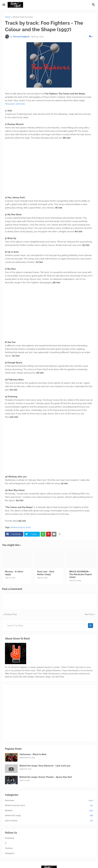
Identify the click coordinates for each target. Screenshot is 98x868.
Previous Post (11, 614)
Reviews (49, 811)
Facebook (9, 838)
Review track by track (23, 17)
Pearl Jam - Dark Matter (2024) (46, 573)
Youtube (9, 848)
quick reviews (49, 821)
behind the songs (49, 816)
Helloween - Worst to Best (33, 754)
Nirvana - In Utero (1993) (14, 573)
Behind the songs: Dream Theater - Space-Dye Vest (46, 777)
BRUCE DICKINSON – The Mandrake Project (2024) (81, 574)
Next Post (89, 614)
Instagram (10, 853)
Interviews (49, 801)
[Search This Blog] (46, 626)
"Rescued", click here (15, 104)
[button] (4, 5)
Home (8, 17)
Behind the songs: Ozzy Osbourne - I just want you (45, 766)
